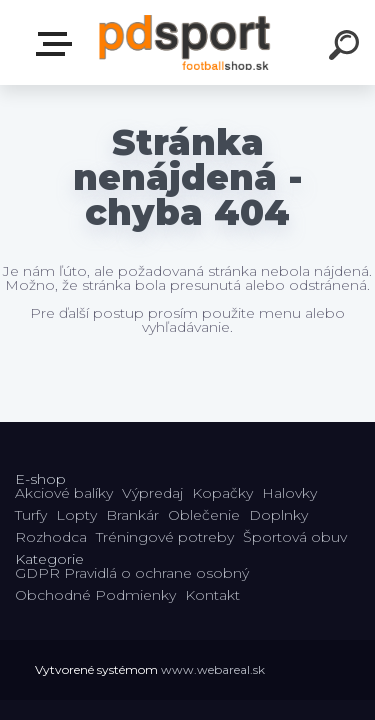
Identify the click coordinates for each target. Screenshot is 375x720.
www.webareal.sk (213, 669)
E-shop (58, 44)
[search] (347, 48)
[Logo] (185, 42)
